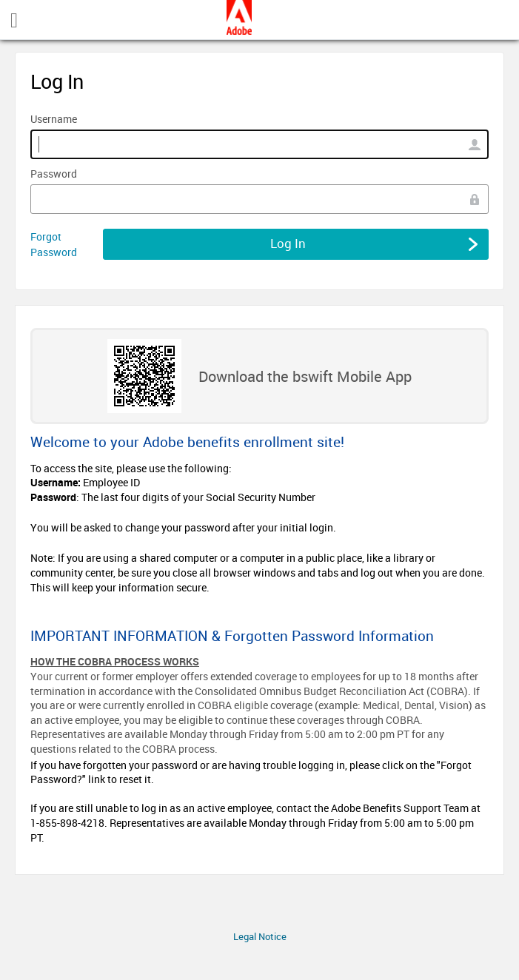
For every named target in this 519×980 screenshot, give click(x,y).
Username (54, 119)
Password (54, 174)
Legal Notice (260, 936)
